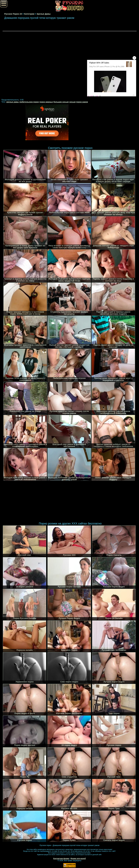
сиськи (72, 102)
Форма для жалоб (78, 859)
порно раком (82, 102)
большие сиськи (61, 102)
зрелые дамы (12, 102)
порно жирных (46, 102)
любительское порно (29, 102)
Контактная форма (61, 859)
